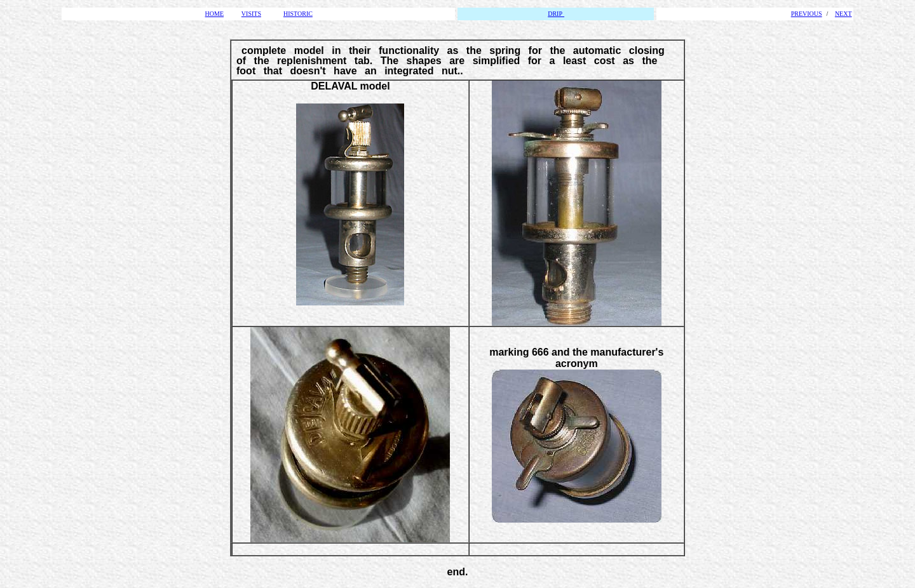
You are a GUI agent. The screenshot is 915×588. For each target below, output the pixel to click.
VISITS (251, 14)
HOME (214, 14)
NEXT (844, 14)
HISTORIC (298, 14)
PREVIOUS (807, 14)
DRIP (556, 14)
